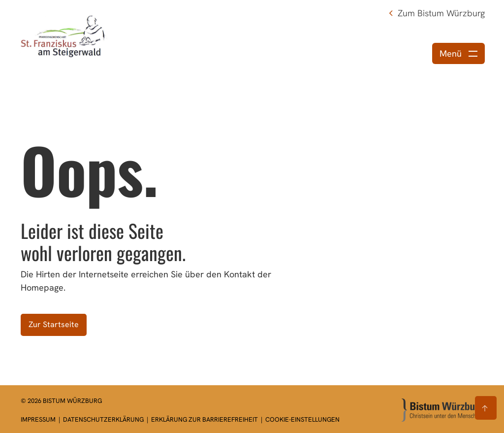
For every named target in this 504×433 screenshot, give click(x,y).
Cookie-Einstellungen (302, 419)
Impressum (39, 419)
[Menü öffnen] (458, 53)
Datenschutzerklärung (104, 419)
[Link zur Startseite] (63, 36)
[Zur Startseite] (442, 410)
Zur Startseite (54, 324)
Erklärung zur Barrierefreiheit (205, 419)
